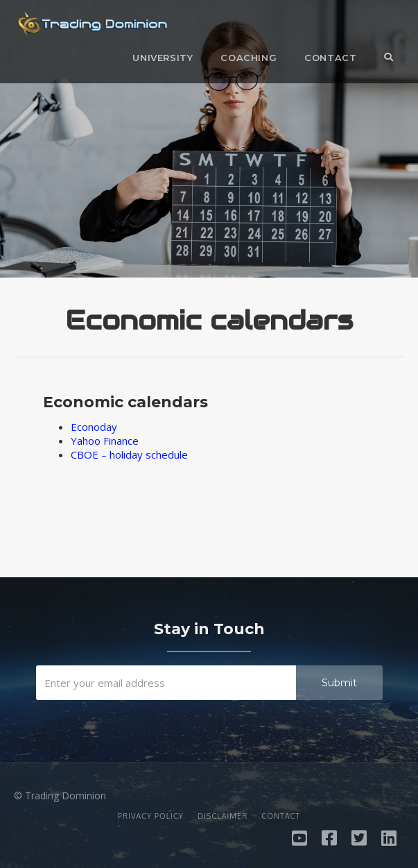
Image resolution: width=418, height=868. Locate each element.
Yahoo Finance (105, 441)
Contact (330, 58)
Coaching (249, 58)
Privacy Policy (151, 816)
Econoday (94, 427)
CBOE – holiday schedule (129, 454)
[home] (89, 28)
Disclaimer (223, 816)
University (163, 58)
